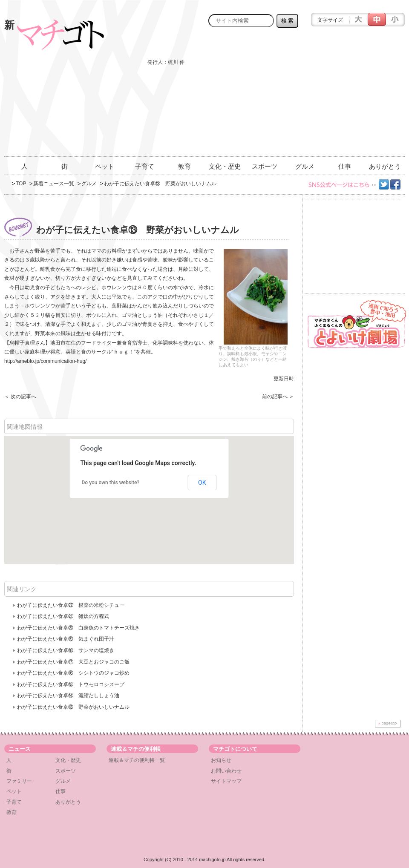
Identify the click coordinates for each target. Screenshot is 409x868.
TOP (21, 184)
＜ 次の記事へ (20, 397)
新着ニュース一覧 (54, 184)
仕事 (345, 166)
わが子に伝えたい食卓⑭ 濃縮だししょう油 (68, 696)
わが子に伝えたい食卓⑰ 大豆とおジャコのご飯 (73, 662)
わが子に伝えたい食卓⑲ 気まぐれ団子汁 (66, 639)
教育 (184, 166)
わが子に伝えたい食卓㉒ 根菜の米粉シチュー (71, 605)
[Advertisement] (308, 97)
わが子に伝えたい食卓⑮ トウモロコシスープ (71, 684)
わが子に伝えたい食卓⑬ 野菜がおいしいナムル (73, 707)
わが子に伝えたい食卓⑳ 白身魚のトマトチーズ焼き (78, 628)
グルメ (305, 166)
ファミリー (19, 781)
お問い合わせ (226, 771)
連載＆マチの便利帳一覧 (137, 760)
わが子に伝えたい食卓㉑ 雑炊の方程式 (63, 616)
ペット (105, 166)
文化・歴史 (225, 166)
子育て (145, 166)
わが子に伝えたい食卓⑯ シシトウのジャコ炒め (73, 673)
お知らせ (221, 760)
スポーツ (265, 166)
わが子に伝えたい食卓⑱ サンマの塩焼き (66, 650)
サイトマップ (226, 781)
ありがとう (385, 166)
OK (202, 483)
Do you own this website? (111, 483)
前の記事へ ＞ (278, 397)
